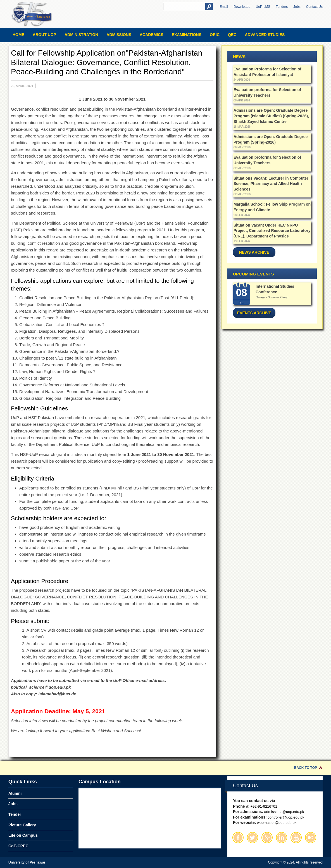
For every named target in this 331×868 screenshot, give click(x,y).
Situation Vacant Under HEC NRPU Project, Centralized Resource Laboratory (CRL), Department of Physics (272, 231)
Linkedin (282, 838)
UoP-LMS (263, 7)
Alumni (15, 793)
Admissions (119, 35)
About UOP (44, 35)
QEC (232, 35)
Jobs (297, 7)
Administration (81, 35)
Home (18, 35)
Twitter (253, 838)
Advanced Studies (265, 35)
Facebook (238, 838)
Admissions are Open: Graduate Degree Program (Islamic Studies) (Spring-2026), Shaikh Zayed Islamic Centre (271, 116)
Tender (15, 814)
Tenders (282, 7)
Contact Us (314, 7)
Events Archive (254, 313)
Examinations (187, 35)
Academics (152, 35)
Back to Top (306, 768)
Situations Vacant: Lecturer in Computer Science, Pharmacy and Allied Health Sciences (271, 184)
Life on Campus (23, 835)
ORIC (215, 35)
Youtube (296, 838)
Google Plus (267, 838)
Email (224, 7)
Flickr (311, 838)
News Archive (254, 252)
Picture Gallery (22, 825)
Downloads (242, 7)
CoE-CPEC (18, 846)
